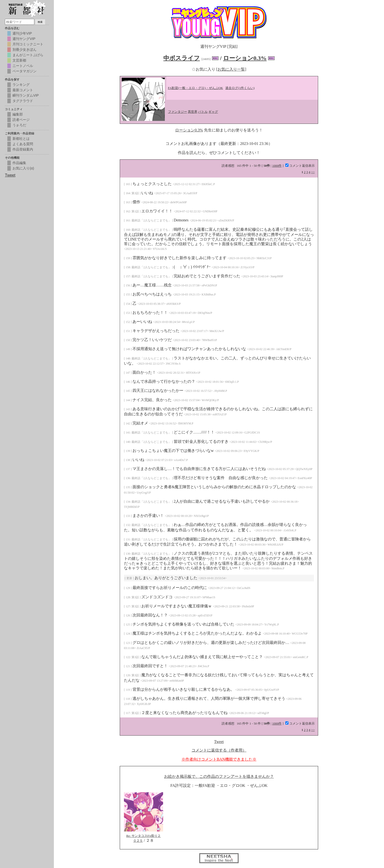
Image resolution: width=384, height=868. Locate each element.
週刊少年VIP (22, 33)
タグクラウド (23, 101)
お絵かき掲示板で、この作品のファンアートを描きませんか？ (219, 776)
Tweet (219, 742)
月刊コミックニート (28, 44)
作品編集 (19, 163)
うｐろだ (19, 125)
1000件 (277, 166)
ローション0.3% (245, 58)
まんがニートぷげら (28, 55)
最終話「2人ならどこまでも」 (152, 220)
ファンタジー (178, 112)
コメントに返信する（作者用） (219, 750)
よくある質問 (23, 144)
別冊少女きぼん (24, 50)
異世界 (193, 112)
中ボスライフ (182, 58)
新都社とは (21, 139)
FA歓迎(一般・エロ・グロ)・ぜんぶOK (196, 88)
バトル (203, 112)
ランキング (21, 85)
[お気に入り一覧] (231, 69)
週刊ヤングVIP (24, 39)
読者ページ (21, 120)
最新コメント (23, 90)
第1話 (136, 211)
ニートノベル (23, 66)
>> (313, 172)
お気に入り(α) (23, 168)
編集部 (18, 114)
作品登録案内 (23, 149)
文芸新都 (19, 60)
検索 (40, 22)
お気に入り (204, 69)
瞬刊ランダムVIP (26, 95)
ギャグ (213, 112)
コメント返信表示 (300, 166)
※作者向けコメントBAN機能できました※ (219, 759)
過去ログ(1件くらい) (240, 88)
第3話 (136, 193)
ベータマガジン (24, 71)
